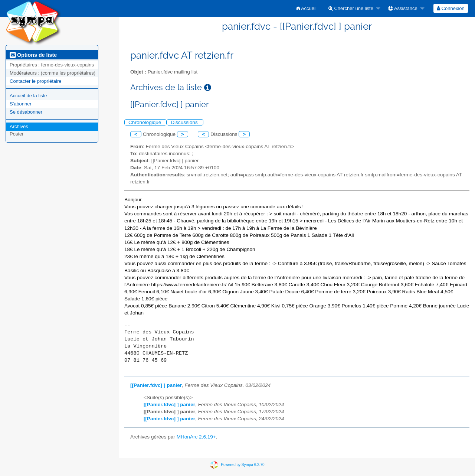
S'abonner (21, 104)
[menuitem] (307, 8)
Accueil (307, 8)
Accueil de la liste (28, 96)
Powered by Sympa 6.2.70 (243, 465)
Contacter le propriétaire (35, 81)
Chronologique (145, 122)
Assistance (403, 8)
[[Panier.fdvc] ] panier (156, 385)
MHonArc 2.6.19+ (196, 437)
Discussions (185, 122)
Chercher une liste (351, 8)
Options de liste (33, 55)
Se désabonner (26, 112)
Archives (19, 126)
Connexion (451, 8)
